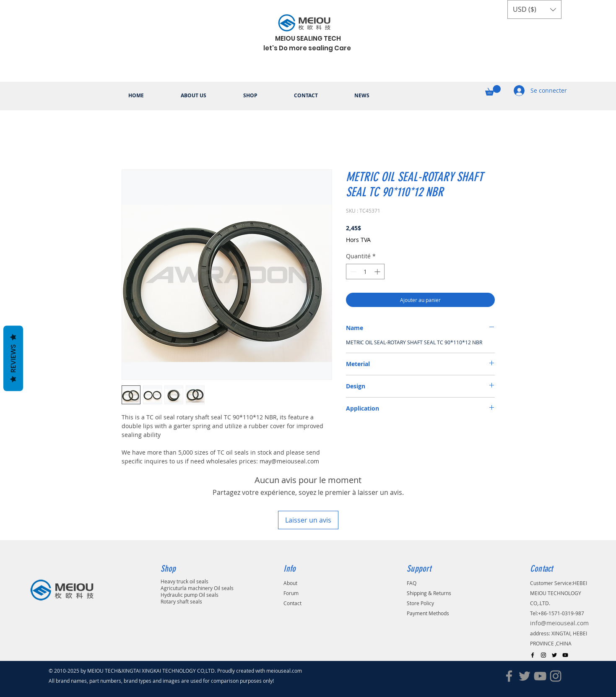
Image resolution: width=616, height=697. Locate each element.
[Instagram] (556, 676)
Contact (292, 603)
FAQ (412, 583)
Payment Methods (428, 613)
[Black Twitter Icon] (554, 655)
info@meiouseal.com (559, 623)
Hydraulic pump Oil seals (190, 595)
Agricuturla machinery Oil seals (197, 588)
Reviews (13, 359)
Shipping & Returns (429, 593)
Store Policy (420, 603)
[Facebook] (509, 676)
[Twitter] (525, 676)
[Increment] (378, 272)
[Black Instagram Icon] (543, 655)
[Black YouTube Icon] (565, 655)
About (290, 583)
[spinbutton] (365, 272)
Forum (291, 593)
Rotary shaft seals (181, 601)
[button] (534, 9)
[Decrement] (352, 272)
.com (299, 671)
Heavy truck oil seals (185, 581)
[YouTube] (540, 676)
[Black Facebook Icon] (533, 655)
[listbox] (534, 9)
